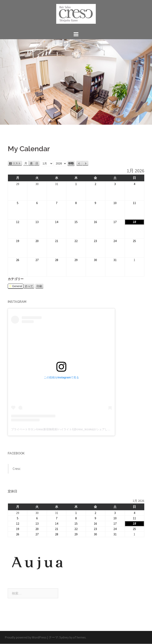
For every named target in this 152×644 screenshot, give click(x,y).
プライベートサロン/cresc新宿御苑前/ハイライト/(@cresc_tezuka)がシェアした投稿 (63, 429)
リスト (17, 163)
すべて (29, 286)
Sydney (64, 637)
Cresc (17, 469)
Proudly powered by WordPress (26, 637)
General (16, 287)
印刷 (40, 286)
